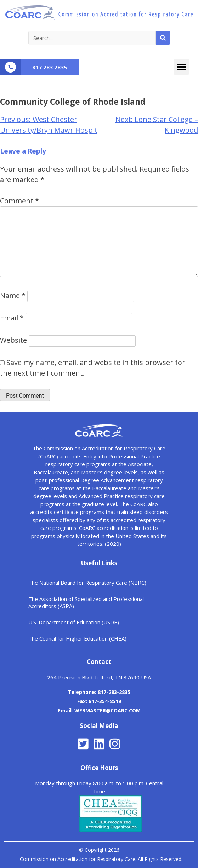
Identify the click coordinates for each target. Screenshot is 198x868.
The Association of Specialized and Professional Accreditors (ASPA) (86, 602)
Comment (19, 201)
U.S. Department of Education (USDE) (74, 622)
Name (13, 296)
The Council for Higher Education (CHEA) (77, 638)
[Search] (163, 38)
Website (13, 340)
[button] (181, 67)
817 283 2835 (50, 67)
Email (12, 318)
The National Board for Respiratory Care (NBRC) (87, 583)
